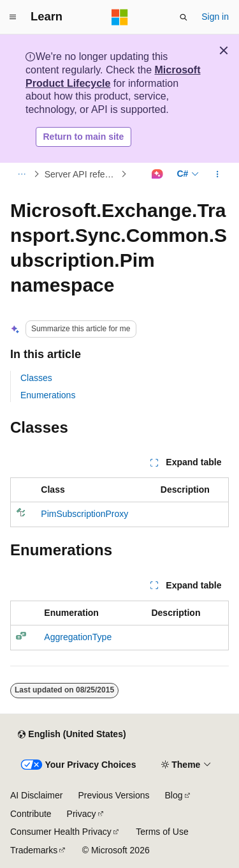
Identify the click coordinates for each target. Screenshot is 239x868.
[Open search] (184, 17)
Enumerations (48, 395)
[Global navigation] (13, 17)
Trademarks (34, 850)
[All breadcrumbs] (21, 174)
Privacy (82, 814)
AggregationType (78, 637)
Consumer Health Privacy (61, 832)
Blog (174, 795)
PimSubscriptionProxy (84, 514)
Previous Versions (113, 795)
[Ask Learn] (157, 174)
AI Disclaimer (36, 795)
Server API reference (82, 174)
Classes (36, 378)
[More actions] (218, 174)
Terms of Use (162, 832)
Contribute (31, 814)
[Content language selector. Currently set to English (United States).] (72, 735)
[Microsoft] (120, 17)
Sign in (215, 17)
